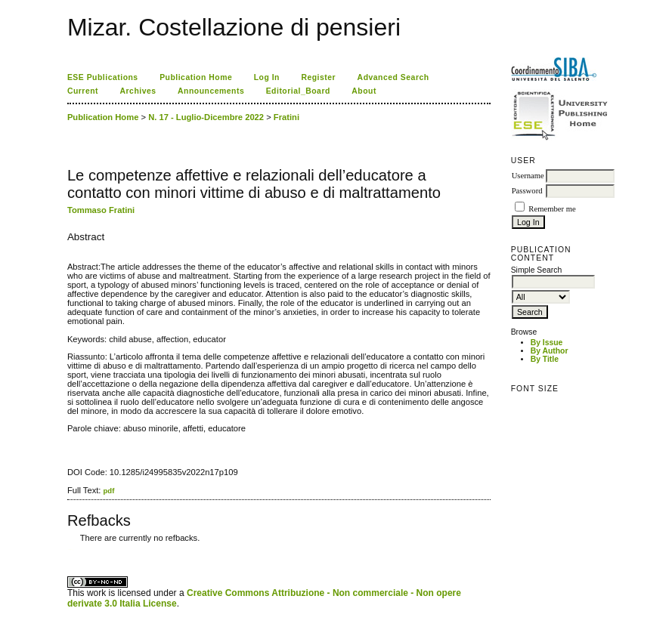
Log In (267, 77)
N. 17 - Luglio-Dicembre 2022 (206, 117)
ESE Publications (103, 77)
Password (527, 191)
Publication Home (196, 77)
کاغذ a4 (68, 550)
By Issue (547, 343)
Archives (138, 91)
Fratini (286, 117)
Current (83, 91)
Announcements (211, 91)
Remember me (552, 209)
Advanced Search (393, 77)
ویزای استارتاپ (71, 550)
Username (528, 176)
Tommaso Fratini (101, 210)
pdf (109, 491)
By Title (545, 359)
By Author (550, 351)
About (364, 91)
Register (318, 77)
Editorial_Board (298, 91)
